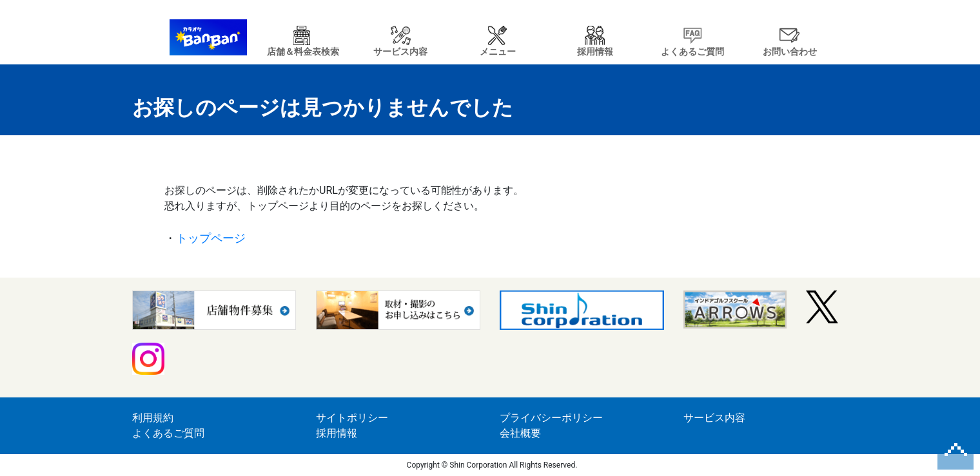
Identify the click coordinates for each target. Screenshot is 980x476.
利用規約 (153, 418)
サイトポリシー (352, 418)
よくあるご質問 (168, 433)
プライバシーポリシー (551, 418)
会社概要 (520, 433)
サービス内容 (714, 418)
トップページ (211, 238)
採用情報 (337, 433)
